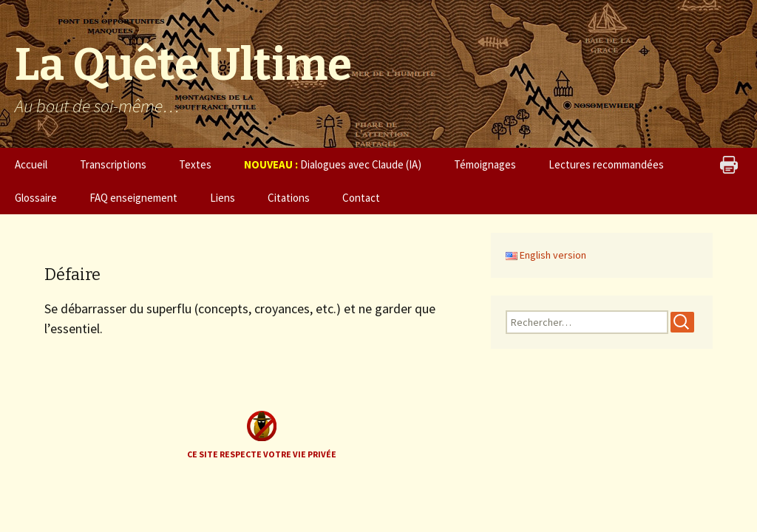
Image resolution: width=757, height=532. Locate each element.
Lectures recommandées (606, 164)
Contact (361, 198)
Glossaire (36, 198)
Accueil (31, 164)
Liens (223, 198)
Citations (289, 198)
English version (546, 255)
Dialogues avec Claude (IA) (333, 164)
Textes (195, 164)
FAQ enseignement (133, 198)
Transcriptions (113, 164)
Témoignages (485, 164)
